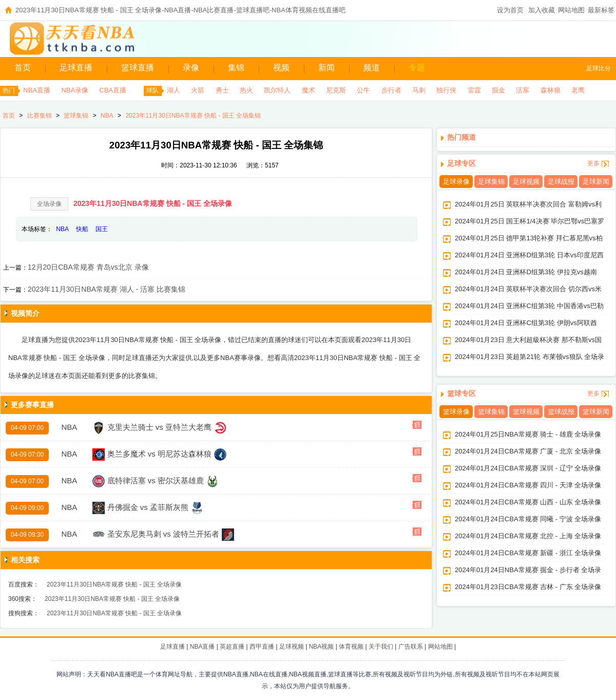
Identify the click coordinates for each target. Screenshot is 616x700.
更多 (593, 163)
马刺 (419, 90)
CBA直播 (113, 90)
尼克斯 (336, 90)
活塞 (523, 90)
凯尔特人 (277, 90)
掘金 (498, 90)
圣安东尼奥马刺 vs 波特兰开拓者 (163, 534)
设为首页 (510, 10)
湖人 (174, 90)
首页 (23, 68)
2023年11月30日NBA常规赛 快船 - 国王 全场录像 (153, 203)
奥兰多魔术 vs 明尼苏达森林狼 (159, 454)
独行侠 (446, 90)
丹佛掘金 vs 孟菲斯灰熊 (148, 507)
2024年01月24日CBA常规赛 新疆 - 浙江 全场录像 (528, 553)
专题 (417, 68)
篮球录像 (456, 412)
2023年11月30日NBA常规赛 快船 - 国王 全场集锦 (193, 116)
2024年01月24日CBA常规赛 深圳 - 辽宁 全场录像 (528, 468)
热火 (246, 90)
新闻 (326, 68)
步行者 (391, 90)
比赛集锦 (40, 116)
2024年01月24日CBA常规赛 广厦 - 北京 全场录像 (528, 451)
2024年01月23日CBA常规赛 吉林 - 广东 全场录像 (528, 587)
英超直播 (232, 647)
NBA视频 (322, 647)
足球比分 (599, 68)
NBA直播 (37, 90)
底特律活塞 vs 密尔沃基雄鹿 (156, 480)
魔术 (309, 90)
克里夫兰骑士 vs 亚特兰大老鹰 (159, 427)
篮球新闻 (596, 412)
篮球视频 (526, 412)
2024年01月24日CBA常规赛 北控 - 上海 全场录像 (528, 536)
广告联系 (411, 647)
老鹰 (578, 90)
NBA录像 (75, 90)
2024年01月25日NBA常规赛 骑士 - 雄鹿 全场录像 (528, 434)
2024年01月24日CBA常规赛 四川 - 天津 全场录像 (528, 485)
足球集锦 (491, 182)
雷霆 (474, 90)
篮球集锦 (76, 116)
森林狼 (551, 90)
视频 (281, 68)
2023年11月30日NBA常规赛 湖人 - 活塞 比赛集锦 (107, 289)
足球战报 (561, 182)
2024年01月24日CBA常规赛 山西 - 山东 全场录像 (528, 502)
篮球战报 (561, 412)
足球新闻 (596, 182)
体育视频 (351, 647)
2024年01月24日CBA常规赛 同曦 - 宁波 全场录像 (528, 519)
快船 (82, 229)
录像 (191, 68)
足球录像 (456, 182)
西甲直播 (262, 647)
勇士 (222, 90)
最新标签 (601, 10)
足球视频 (526, 182)
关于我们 (381, 647)
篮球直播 (138, 68)
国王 (102, 229)
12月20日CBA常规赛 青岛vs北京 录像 (88, 267)
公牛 (363, 90)
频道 (372, 68)
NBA (107, 116)
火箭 (198, 90)
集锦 (236, 68)
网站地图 (571, 10)
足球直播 (76, 68)
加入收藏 (542, 10)
